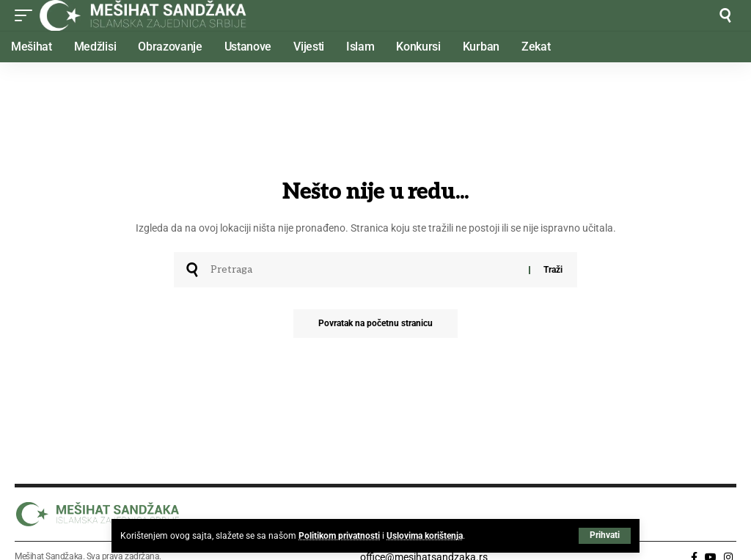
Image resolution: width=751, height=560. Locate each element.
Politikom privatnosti (339, 536)
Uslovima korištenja (425, 536)
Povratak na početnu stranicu (375, 324)
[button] (605, 536)
